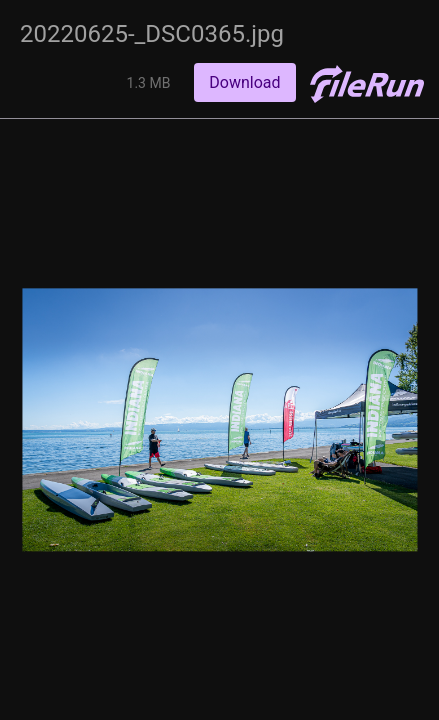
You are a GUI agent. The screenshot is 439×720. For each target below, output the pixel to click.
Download (244, 82)
